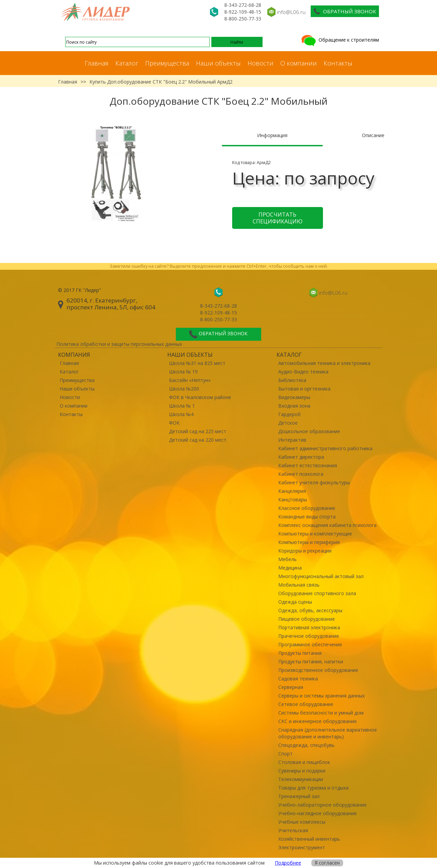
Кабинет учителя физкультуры (314, 482)
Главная (97, 63)
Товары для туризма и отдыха (313, 788)
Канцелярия (292, 491)
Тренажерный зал (299, 796)
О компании (299, 63)
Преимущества (167, 63)
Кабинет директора (301, 457)
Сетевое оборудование (306, 704)
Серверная (291, 687)
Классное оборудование (307, 508)
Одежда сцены (295, 602)
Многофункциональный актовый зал (321, 576)
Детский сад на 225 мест (198, 431)
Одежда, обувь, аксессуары (310, 610)
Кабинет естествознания (308, 465)
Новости (260, 63)
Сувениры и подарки (302, 771)
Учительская (293, 830)
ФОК (174, 423)
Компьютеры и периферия (309, 542)
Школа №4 (181, 414)
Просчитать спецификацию (278, 218)
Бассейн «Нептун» (190, 380)
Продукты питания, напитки (311, 661)
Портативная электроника (309, 627)
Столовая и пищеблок (304, 762)
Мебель (287, 559)
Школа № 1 (182, 406)
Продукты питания (300, 653)
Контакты (338, 63)
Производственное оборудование (318, 670)
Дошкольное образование (309, 431)
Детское (288, 423)
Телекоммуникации (301, 779)
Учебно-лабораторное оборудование (322, 805)
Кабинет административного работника (325, 448)
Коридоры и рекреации (305, 551)
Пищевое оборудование (307, 619)
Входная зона (294, 406)
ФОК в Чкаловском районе (200, 397)
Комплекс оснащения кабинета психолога (327, 525)
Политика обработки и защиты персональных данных (119, 344)
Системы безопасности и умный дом (321, 713)
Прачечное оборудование (309, 636)
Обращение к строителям (340, 40)
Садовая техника (298, 679)
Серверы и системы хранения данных (321, 696)
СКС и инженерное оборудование (318, 721)
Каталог (127, 63)
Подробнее (288, 863)
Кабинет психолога (301, 474)
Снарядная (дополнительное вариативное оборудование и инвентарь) (328, 733)
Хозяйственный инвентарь (309, 839)
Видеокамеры (294, 397)
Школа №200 (184, 389)
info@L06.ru (291, 12)
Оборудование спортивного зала (317, 593)
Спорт (285, 754)
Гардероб (290, 414)
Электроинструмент (302, 847)
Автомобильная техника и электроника (324, 363)
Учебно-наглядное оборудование (318, 813)
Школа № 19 (183, 372)
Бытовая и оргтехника (304, 389)
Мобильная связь (299, 585)
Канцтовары (293, 499)
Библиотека (292, 380)
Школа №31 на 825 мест (197, 363)
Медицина (290, 568)
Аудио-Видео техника (303, 372)
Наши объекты (218, 63)
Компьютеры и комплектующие (315, 534)
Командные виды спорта (307, 517)
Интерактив (292, 440)
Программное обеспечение (310, 644)
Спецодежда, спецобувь (306, 745)
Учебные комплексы (302, 822)
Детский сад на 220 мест (198, 440)
